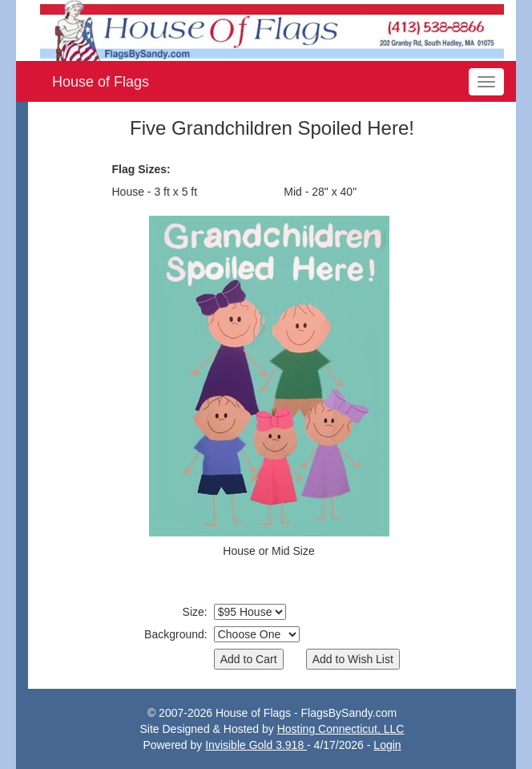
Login (387, 745)
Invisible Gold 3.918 (256, 745)
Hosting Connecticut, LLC (341, 729)
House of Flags (101, 82)
